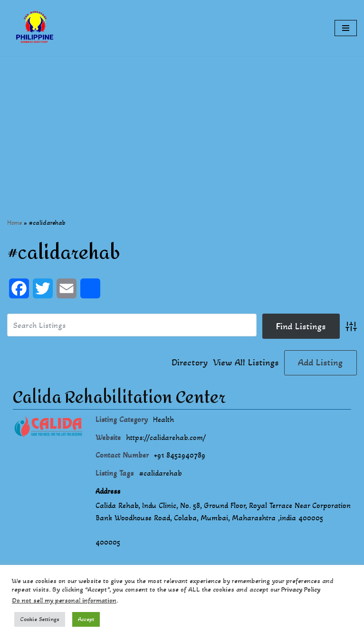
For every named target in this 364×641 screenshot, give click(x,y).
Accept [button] (86, 619)
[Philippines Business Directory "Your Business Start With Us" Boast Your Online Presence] (36, 28)
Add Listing (320, 363)
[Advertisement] (182, 123)
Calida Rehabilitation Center (119, 398)
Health (163, 419)
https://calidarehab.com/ (166, 437)
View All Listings (246, 363)
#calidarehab (160, 473)
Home (14, 223)
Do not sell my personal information (64, 600)
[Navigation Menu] (346, 28)
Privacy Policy (301, 589)
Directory (190, 363)
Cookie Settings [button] (40, 619)
